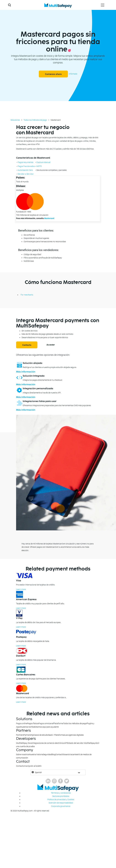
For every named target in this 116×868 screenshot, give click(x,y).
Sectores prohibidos (61, 796)
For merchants (27, 295)
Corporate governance (61, 806)
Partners (20, 735)
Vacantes (74, 754)
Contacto (27, 345)
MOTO (39, 166)
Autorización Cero (25, 170)
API (66, 743)
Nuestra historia (36, 754)
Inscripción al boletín (33, 766)
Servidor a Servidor (26, 174)
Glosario (66, 754)
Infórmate (73, 74)
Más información (26, 372)
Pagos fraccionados (26, 166)
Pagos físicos (33, 723)
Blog (54, 754)
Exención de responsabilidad (61, 803)
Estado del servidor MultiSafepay (81, 743)
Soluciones (15, 120)
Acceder (51, 345)
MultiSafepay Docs (24, 743)
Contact (59, 754)
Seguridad (47, 754)
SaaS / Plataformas (57, 735)
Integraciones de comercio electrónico (48, 743)
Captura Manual (43, 162)
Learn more (21, 589)
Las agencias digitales (74, 735)
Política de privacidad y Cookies (61, 799)
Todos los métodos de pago (35, 120)
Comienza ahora (53, 74)
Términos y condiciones (61, 793)
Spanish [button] (38, 772)
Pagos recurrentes (25, 162)
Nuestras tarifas (27, 727)
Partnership (29, 735)
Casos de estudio (41, 735)
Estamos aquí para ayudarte (47, 727)
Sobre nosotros (23, 754)
